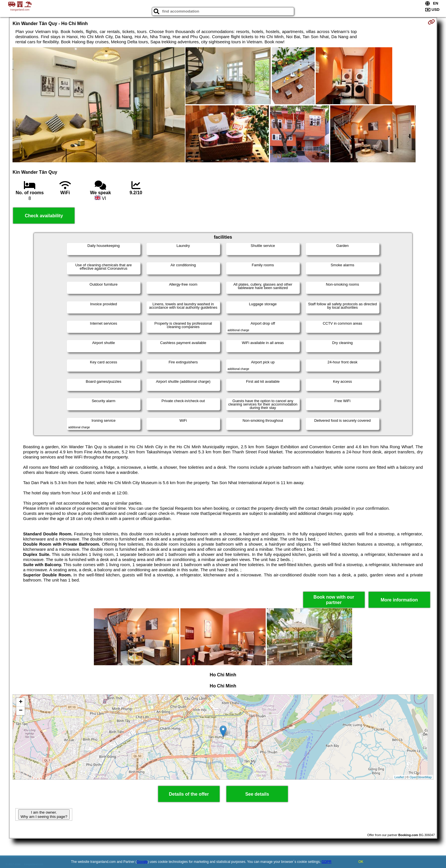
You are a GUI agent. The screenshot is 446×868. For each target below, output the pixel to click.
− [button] (21, 711)
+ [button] (21, 702)
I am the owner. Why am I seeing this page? (44, 814)
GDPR (327, 862)
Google (142, 862)
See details (257, 794)
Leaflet (399, 777)
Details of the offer (189, 794)
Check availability (44, 216)
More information (399, 600)
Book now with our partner (334, 600)
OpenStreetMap (421, 777)
